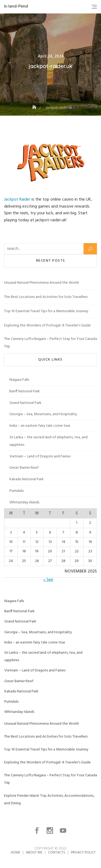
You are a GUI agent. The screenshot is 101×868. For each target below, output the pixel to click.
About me (34, 853)
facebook (38, 831)
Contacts (57, 853)
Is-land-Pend (16, 6)
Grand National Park (25, 403)
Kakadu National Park (27, 479)
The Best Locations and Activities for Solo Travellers (46, 297)
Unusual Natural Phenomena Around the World (41, 283)
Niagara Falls (19, 380)
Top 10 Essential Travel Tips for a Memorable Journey (46, 311)
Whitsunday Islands (24, 502)
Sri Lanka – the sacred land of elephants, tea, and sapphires (48, 441)
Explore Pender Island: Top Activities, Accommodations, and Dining (49, 800)
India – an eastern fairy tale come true (40, 426)
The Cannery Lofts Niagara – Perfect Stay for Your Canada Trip (50, 343)
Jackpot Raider (17, 200)
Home (15, 853)
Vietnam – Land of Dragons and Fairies (40, 456)
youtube (64, 831)
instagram (50, 831)
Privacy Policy (83, 853)
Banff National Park (25, 391)
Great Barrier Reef (24, 468)
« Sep (48, 580)
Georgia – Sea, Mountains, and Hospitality (43, 414)
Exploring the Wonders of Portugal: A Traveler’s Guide (47, 325)
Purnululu (17, 491)
